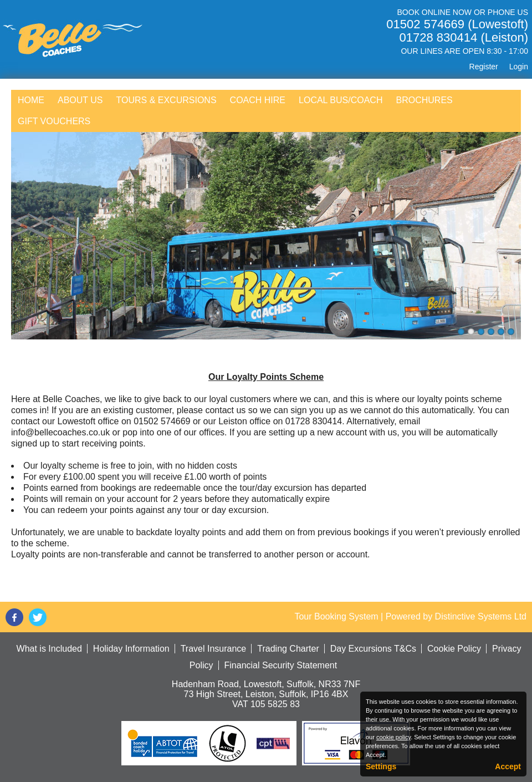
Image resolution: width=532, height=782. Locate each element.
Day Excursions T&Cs (373, 649)
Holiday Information (131, 649)
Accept (508, 766)
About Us (80, 100)
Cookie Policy (454, 649)
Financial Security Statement (281, 665)
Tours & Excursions (167, 100)
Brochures (424, 100)
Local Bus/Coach (341, 100)
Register (484, 67)
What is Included (49, 649)
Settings (381, 766)
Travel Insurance (214, 649)
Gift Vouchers (54, 121)
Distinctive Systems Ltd (481, 616)
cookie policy (393, 737)
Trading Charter (288, 649)
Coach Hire (258, 100)
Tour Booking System (336, 616)
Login (519, 67)
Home (31, 100)
